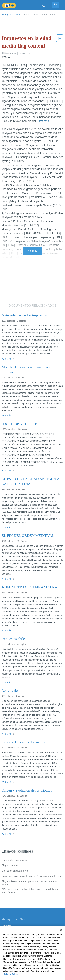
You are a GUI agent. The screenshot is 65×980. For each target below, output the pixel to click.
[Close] (61, 937)
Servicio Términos (11, 930)
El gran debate (10, 865)
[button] (60, 43)
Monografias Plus (11, 15)
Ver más (32, 251)
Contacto (6, 926)
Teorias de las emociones (15, 860)
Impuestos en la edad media (40, 15)
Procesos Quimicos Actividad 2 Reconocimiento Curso (31, 876)
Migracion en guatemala (15, 871)
